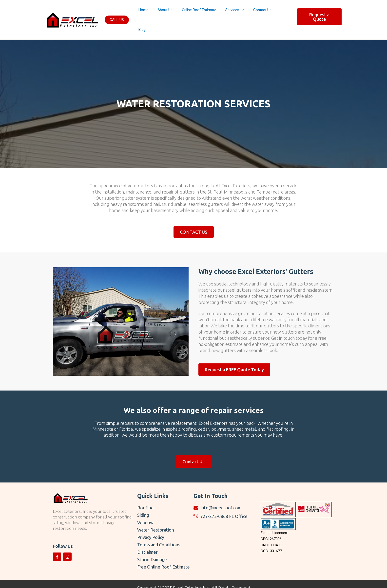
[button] (117, 12)
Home (153, 12)
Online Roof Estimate (205, 12)
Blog (285, 12)
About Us (173, 12)
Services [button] (239, 12)
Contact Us (265, 12)
